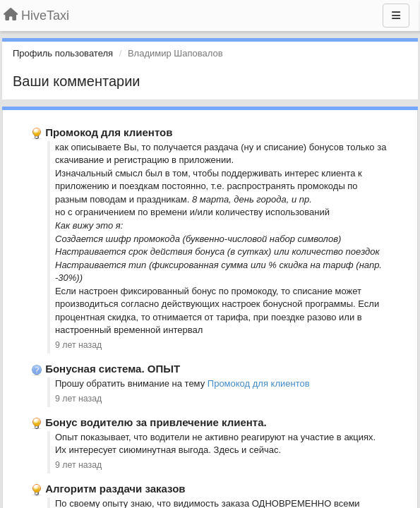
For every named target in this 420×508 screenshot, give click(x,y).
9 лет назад (78, 345)
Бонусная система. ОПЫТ (113, 369)
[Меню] (396, 16)
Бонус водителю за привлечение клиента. (156, 422)
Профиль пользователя (63, 53)
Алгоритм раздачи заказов (115, 489)
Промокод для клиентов (109, 132)
